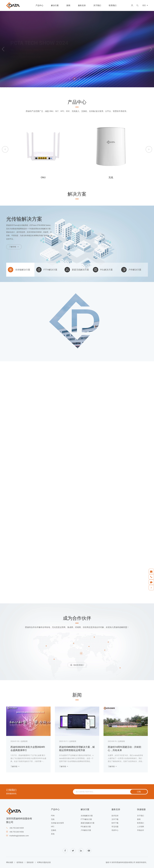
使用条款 (20, 862)
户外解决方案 (86, 830)
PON (53, 816)
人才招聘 (141, 827)
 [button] (5, 149)
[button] (70, 79)
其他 (53, 834)
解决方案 (55, 5)
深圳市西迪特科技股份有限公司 (123, 862)
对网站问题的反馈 (44, 862)
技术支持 (115, 816)
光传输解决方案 (87, 816)
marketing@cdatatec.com (19, 836)
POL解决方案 (86, 827)
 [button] (3, 49)
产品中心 (39, 5)
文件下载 (115, 819)
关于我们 (97, 5)
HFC (53, 827)
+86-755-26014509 (17, 828)
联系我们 (113, 5)
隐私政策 (30, 862)
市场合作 (141, 830)
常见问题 (115, 827)
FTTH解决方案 (86, 819)
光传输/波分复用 (57, 823)
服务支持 (82, 5)
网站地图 (10, 862)
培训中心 (115, 830)
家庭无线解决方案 (88, 823)
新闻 (68, 5)
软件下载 (115, 823)
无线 (53, 819)
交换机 (54, 830)
